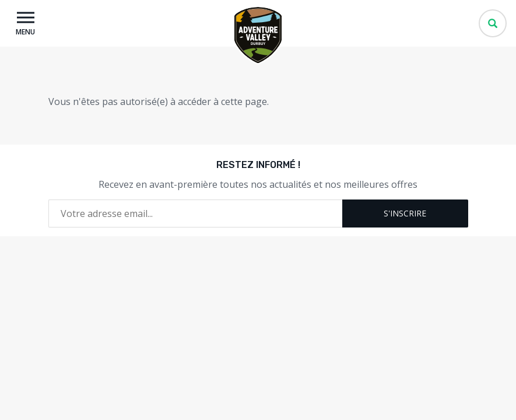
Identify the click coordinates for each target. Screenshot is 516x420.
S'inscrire (405, 213)
